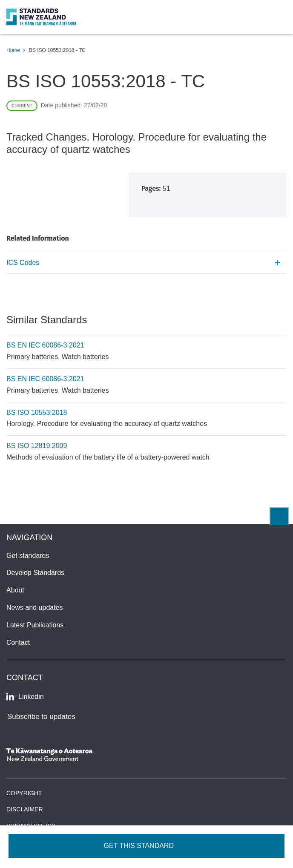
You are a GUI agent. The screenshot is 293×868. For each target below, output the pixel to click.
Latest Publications (35, 625)
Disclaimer (25, 809)
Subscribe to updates (41, 717)
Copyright (24, 793)
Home (13, 50)
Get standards (28, 556)
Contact (18, 642)
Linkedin (25, 697)
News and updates (35, 608)
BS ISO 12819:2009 (37, 446)
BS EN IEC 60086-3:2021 (45, 345)
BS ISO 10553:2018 (37, 412)
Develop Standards (35, 573)
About (15, 590)
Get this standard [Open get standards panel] (140, 846)
